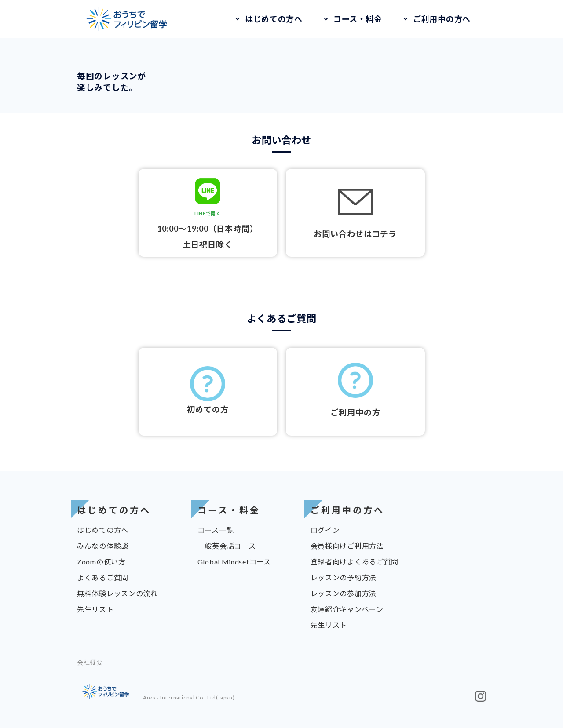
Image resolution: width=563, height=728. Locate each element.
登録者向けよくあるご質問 (355, 562)
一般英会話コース (227, 546)
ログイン (325, 530)
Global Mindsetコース (234, 562)
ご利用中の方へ (442, 19)
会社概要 (90, 662)
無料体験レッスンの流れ (117, 593)
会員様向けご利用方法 (347, 546)
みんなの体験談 (103, 546)
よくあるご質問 (103, 577)
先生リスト (95, 609)
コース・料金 (358, 19)
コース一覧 (216, 530)
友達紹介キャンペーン (347, 609)
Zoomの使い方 (101, 562)
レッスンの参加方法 (344, 593)
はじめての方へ (274, 19)
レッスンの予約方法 (344, 577)
